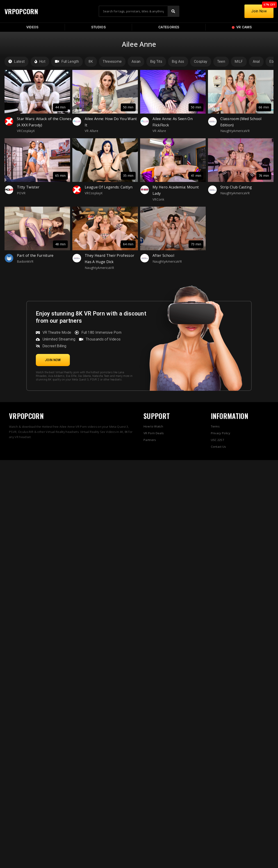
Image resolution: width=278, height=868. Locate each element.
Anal (256, 62)
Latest (16, 62)
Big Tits (156, 62)
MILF (239, 62)
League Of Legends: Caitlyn (109, 187)
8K (91, 62)
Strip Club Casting (236, 187)
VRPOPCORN (22, 11)
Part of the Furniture (35, 255)
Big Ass (178, 62)
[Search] (173, 11)
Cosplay (201, 62)
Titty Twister (28, 187)
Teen (221, 62)
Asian (136, 62)
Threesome (112, 62)
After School (163, 255)
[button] (53, 360)
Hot (40, 62)
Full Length (67, 62)
